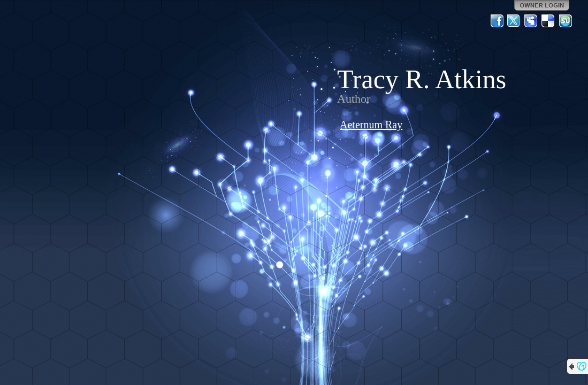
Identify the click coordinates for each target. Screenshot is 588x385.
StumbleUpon (566, 21)
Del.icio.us (548, 21)
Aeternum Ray (371, 125)
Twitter (514, 21)
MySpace (531, 21)
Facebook (497, 21)
